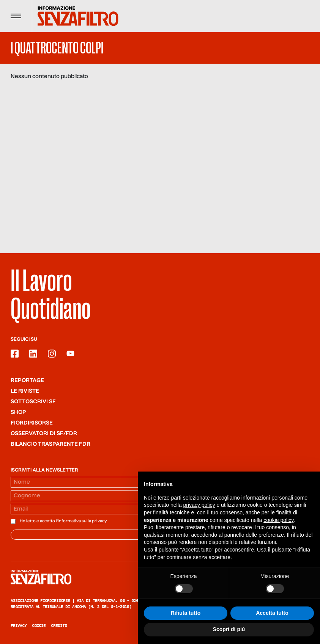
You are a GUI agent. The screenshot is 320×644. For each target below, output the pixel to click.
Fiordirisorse (32, 423)
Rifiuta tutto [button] (186, 613)
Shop (18, 412)
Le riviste (25, 391)
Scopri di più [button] (229, 630)
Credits (59, 626)
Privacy (19, 626)
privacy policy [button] (199, 505)
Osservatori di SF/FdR (44, 434)
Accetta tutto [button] (272, 613)
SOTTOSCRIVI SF (33, 402)
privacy (99, 521)
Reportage (27, 381)
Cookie (39, 626)
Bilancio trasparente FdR (50, 444)
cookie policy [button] (278, 520)
